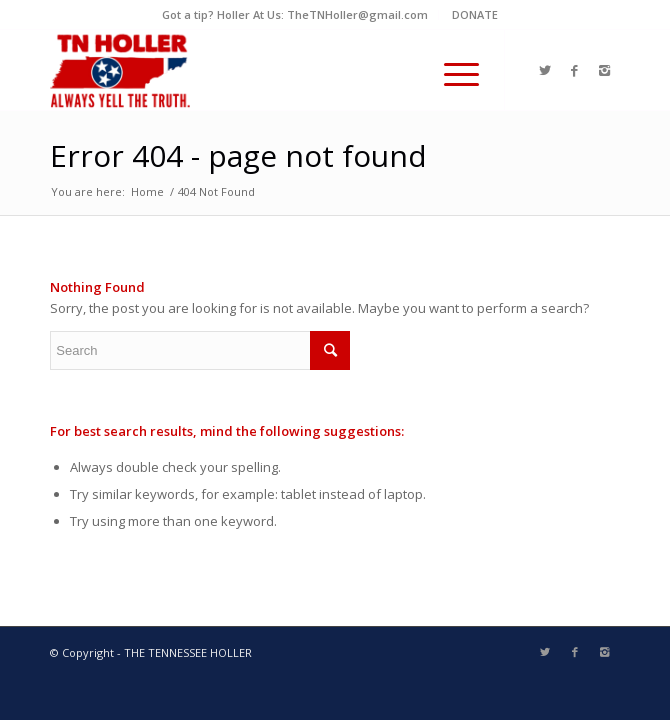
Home (147, 191)
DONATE (475, 14)
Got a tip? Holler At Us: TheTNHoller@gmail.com (295, 14)
